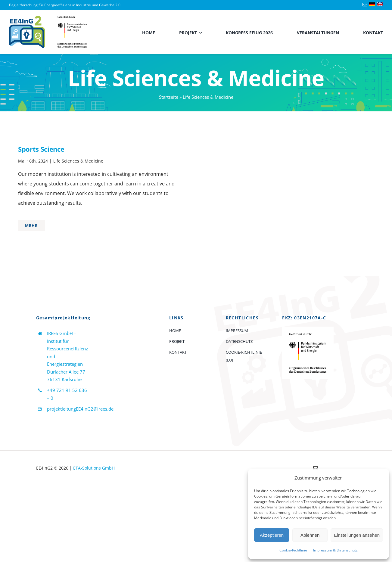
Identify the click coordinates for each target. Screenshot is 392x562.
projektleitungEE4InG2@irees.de (80, 409)
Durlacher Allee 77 (66, 372)
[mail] (365, 5)
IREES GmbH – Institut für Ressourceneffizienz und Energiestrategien (67, 349)
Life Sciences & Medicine (78, 161)
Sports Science (41, 149)
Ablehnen (310, 535)
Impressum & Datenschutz (335, 550)
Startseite (169, 97)
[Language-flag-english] (380, 5)
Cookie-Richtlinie (293, 550)
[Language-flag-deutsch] (372, 5)
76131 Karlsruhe (64, 379)
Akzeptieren (272, 535)
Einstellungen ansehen (357, 535)
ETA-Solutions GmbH (94, 468)
